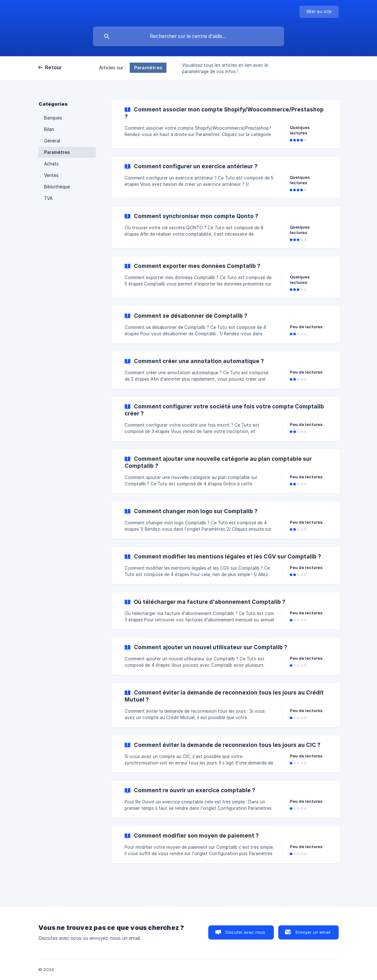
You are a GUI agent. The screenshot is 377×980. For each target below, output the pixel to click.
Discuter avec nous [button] (246, 932)
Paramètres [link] (57, 152)
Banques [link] (53, 118)
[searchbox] (188, 36)
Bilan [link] (49, 129)
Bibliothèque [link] (57, 187)
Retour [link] (54, 68)
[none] (319, 12)
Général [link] (52, 141)
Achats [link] (51, 164)
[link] (226, 124)
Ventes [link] (51, 175)
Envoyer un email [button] (313, 932)
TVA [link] (48, 198)
